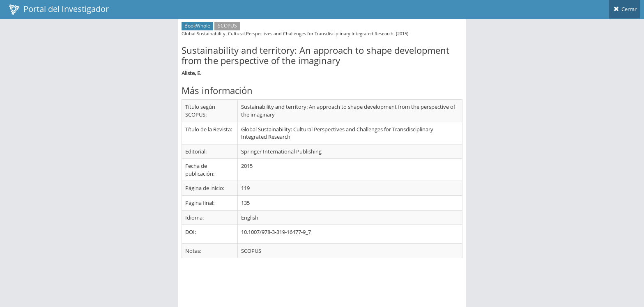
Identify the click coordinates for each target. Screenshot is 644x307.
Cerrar (624, 9)
